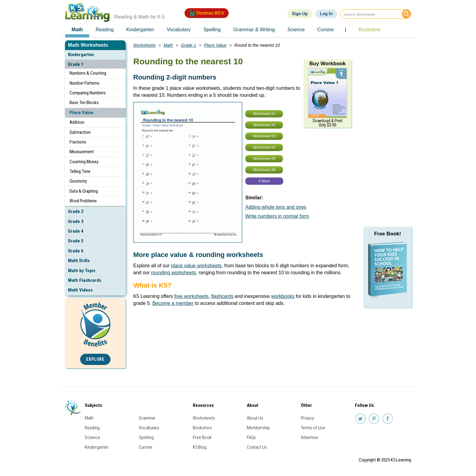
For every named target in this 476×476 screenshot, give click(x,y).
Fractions (78, 142)
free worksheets (191, 296)
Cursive (146, 447)
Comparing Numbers (88, 93)
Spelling (146, 437)
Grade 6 (76, 251)
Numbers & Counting (88, 73)
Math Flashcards (85, 280)
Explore (95, 359)
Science (92, 437)
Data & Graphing (84, 191)
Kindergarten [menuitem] (140, 30)
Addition (77, 122)
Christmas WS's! (207, 13)
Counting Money (84, 162)
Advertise (309, 437)
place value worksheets (196, 266)
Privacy (307, 418)
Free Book (202, 437)
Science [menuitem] (296, 30)
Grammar (147, 418)
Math (168, 45)
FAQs (251, 437)
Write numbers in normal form (277, 216)
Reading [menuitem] (105, 30)
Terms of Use (313, 428)
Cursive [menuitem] (325, 30)
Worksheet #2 (264, 125)
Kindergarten (81, 55)
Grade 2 (76, 211)
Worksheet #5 (264, 159)
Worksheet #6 (264, 170)
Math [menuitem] (77, 30)
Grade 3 (76, 221)
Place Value (81, 113)
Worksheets (144, 45)
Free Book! (388, 234)
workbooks (283, 296)
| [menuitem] (345, 30)
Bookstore (202, 428)
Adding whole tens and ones (276, 207)
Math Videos (80, 290)
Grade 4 (76, 231)
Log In (326, 14)
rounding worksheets (174, 273)
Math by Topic (82, 271)
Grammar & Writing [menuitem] (254, 30)
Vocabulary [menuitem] (179, 30)
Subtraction (80, 132)
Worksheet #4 (264, 147)
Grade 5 (76, 241)
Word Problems (83, 201)
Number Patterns (85, 83)
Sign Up (300, 14)
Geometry (78, 181)
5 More (264, 181)
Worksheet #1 (264, 114)
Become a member (173, 303)
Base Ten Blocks (84, 103)
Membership (258, 428)
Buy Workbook (328, 64)
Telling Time (80, 171)
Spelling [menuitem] (212, 30)
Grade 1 (76, 64)
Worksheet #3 (264, 136)
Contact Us (257, 447)
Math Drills (79, 261)
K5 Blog (200, 447)
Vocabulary (149, 428)
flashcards (222, 296)
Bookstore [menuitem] (370, 30)
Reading (92, 428)
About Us (255, 418)
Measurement (82, 152)
